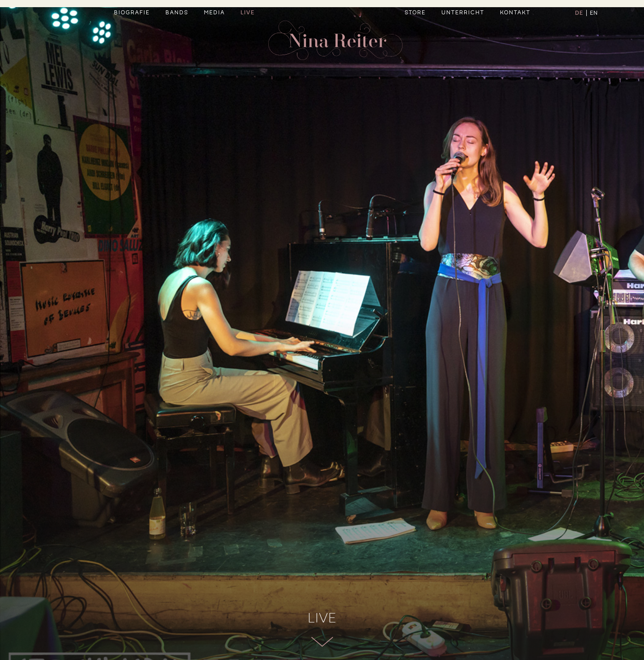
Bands (177, 34)
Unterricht (463, 34)
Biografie (132, 34)
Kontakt (515, 34)
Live (248, 34)
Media (214, 34)
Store (415, 34)
